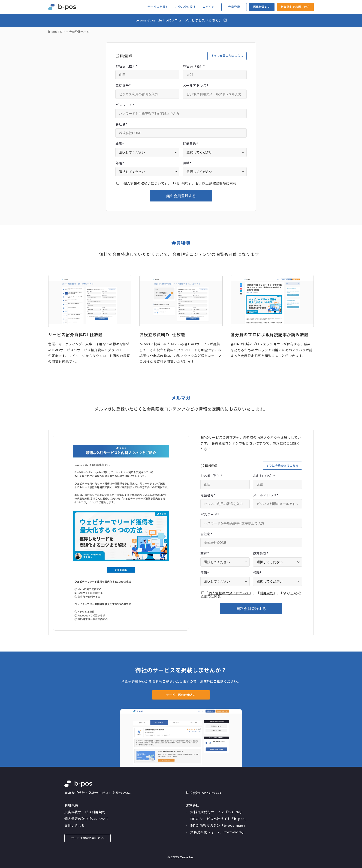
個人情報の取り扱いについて (87, 819)
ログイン (209, 7)
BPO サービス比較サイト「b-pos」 (219, 819)
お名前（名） (194, 66)
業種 (120, 144)
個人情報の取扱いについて (144, 183)
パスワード (125, 105)
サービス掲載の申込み (181, 695)
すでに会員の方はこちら (227, 56)
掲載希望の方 (262, 7)
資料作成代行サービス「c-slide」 (217, 812)
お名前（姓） (127, 66)
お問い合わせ (75, 826)
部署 (120, 163)
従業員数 (190, 144)
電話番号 (123, 86)
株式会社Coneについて (204, 793)
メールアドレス (196, 86)
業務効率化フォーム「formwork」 (218, 832)
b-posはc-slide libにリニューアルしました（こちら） (181, 20)
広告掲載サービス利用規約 (85, 812)
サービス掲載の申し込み (88, 838)
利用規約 (182, 183)
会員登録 (234, 7)
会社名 (121, 124)
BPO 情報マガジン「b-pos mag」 (219, 826)
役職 (187, 163)
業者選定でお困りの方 (295, 7)
